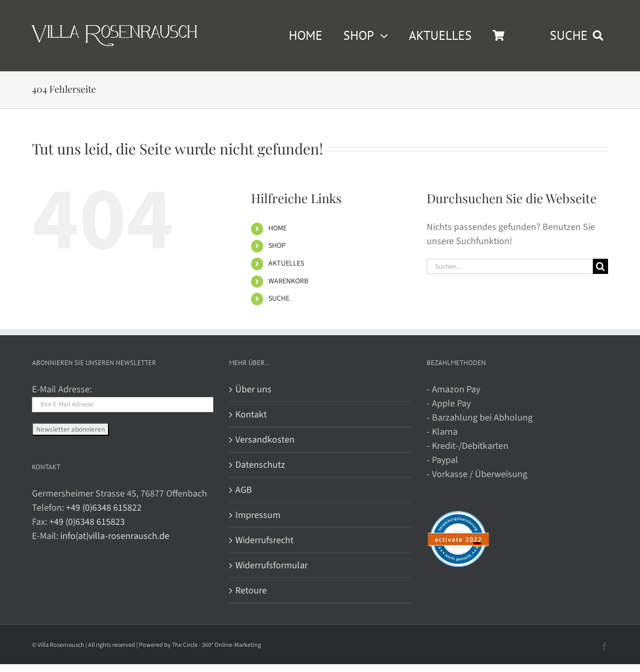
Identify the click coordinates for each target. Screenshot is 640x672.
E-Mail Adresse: (62, 389)
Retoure (251, 591)
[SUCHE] (579, 36)
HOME (278, 228)
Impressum (258, 515)
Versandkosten (265, 440)
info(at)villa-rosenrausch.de (115, 536)
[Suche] (600, 266)
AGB (244, 490)
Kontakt (251, 415)
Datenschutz (260, 465)
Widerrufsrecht (264, 540)
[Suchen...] (510, 266)
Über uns (253, 389)
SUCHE (279, 299)
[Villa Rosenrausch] (114, 30)
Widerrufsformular (272, 565)
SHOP (277, 246)
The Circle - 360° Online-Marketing (216, 645)
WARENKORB (288, 281)
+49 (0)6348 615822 (104, 508)
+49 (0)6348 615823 (87, 522)
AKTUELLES (286, 263)
